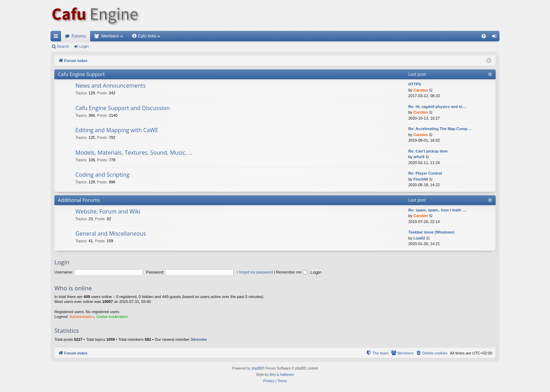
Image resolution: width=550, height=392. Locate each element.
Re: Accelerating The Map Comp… (440, 129)
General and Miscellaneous (111, 234)
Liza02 (420, 238)
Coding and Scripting (102, 175)
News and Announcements (110, 86)
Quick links (57, 38)
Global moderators (112, 317)
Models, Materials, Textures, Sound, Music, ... (134, 153)
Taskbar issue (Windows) (431, 232)
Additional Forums (79, 200)
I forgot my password (255, 272)
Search (63, 46)
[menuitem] (484, 36)
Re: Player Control (425, 173)
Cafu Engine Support (81, 74)
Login (84, 46)
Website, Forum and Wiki (108, 211)
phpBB (257, 368)
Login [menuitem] (496, 38)
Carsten (421, 90)
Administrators (82, 317)
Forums (79, 36)
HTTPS (415, 84)
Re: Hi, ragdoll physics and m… (437, 107)
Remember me (292, 272)
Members (110, 36)
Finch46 (421, 179)
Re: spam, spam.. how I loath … (437, 210)
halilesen (287, 375)
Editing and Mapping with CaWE (117, 130)
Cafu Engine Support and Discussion (123, 108)
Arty (273, 375)
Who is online (73, 288)
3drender (199, 339)
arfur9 (419, 157)
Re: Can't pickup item (428, 151)
